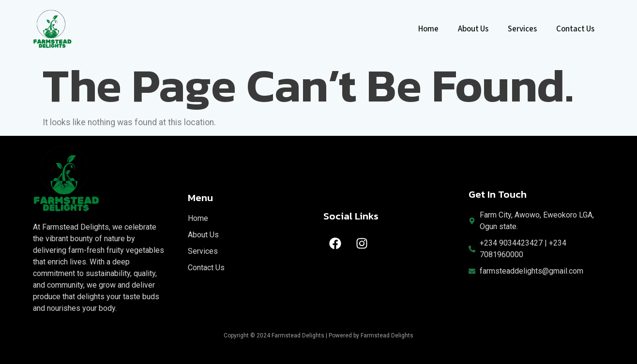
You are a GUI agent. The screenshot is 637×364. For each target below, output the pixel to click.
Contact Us (575, 29)
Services (522, 29)
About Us (473, 29)
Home (428, 29)
